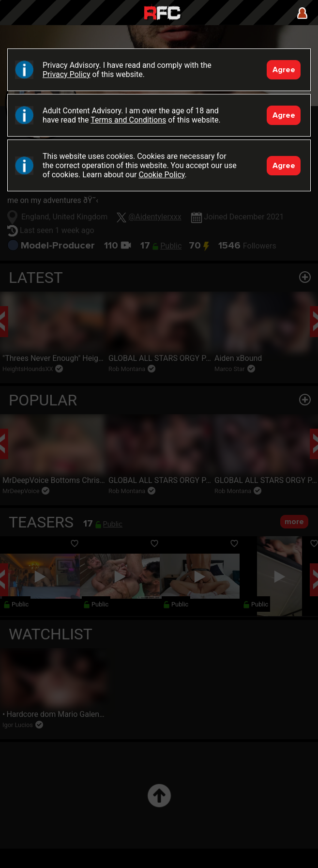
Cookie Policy (161, 175)
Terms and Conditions (128, 120)
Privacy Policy (67, 74)
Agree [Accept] (284, 70)
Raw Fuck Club (162, 14)
